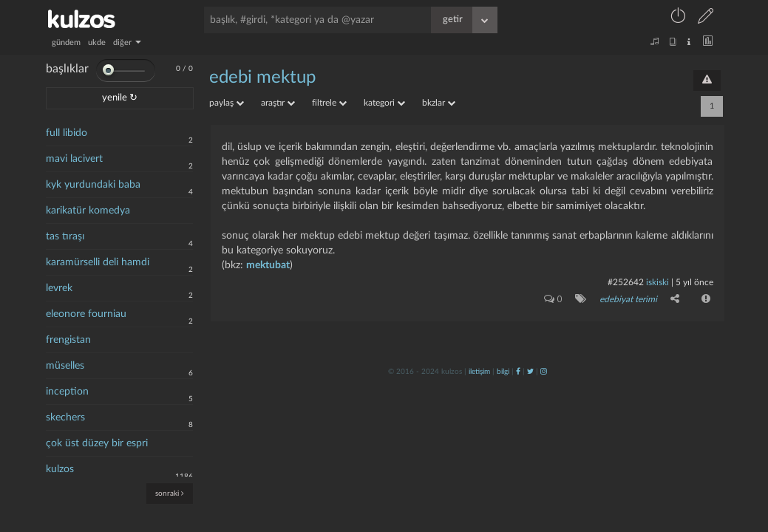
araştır (278, 103)
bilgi (503, 372)
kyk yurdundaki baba (93, 185)
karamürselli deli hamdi (98, 262)
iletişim (479, 372)
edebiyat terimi (628, 299)
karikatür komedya (88, 211)
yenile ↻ (120, 98)
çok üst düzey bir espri (97, 443)
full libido (67, 133)
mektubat (268, 265)
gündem (66, 42)
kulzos (60, 469)
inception (67, 392)
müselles (65, 366)
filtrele (329, 103)
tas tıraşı (65, 236)
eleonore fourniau (86, 314)
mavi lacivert (74, 159)
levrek (59, 288)
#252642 (626, 282)
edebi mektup (262, 78)
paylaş (227, 103)
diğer (127, 42)
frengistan (68, 340)
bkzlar (439, 103)
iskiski (657, 282)
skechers (65, 417)
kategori (384, 103)
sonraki (170, 493)
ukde (97, 42)
